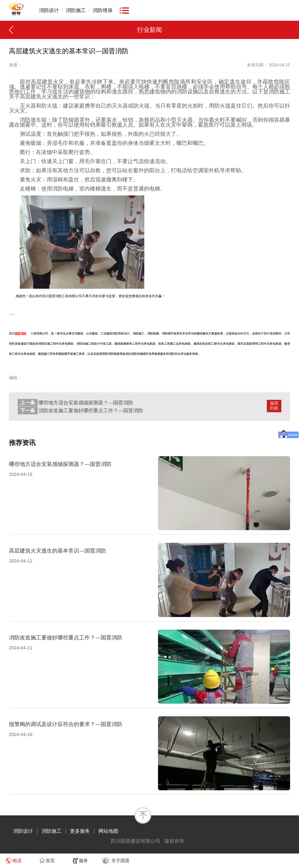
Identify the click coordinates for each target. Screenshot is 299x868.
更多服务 (80, 831)
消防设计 (49, 10)
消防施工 (76, 10)
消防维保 (103, 10)
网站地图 (108, 831)
